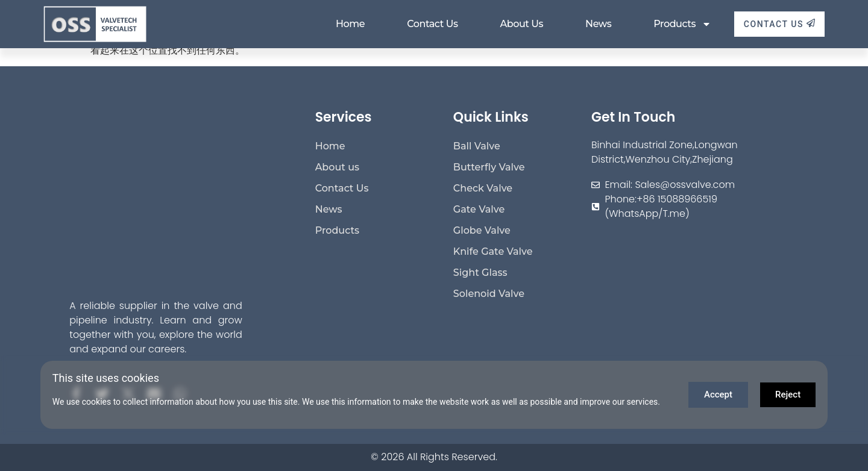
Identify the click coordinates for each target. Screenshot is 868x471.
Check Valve (483, 188)
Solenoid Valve (489, 294)
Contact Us (432, 24)
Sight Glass (480, 273)
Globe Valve (482, 230)
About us (521, 24)
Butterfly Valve (489, 167)
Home (350, 24)
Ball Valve (477, 146)
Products (682, 24)
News (598, 24)
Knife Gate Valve (493, 251)
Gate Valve (479, 209)
